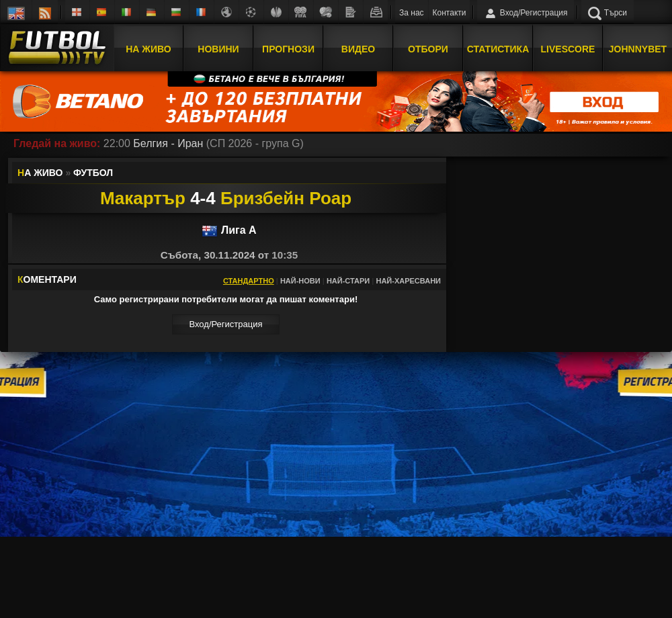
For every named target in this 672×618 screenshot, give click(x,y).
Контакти (450, 13)
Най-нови (300, 281)
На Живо (148, 49)
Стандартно (249, 281)
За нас (412, 13)
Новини (218, 49)
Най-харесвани (408, 281)
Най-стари (348, 281)
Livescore (568, 49)
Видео (358, 49)
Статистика (498, 49)
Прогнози (288, 49)
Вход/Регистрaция (225, 324)
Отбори (428, 49)
